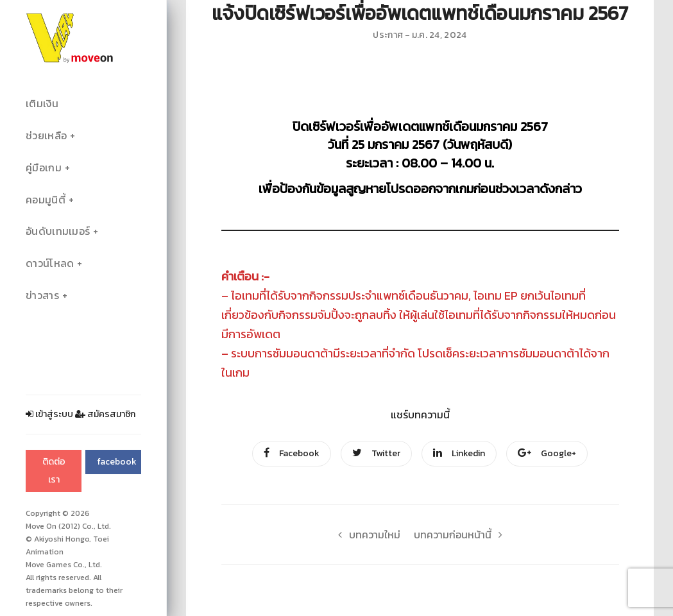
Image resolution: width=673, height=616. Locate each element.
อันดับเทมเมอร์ (58, 231)
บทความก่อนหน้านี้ (462, 535)
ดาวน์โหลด (50, 263)
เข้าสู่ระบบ (49, 414)
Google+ (547, 453)
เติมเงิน (42, 104)
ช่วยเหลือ (46, 136)
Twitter (376, 453)
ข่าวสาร (42, 295)
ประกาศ (388, 35)
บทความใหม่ (366, 535)
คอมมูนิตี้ (46, 200)
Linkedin (459, 453)
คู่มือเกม (44, 168)
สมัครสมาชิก (105, 414)
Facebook (292, 453)
